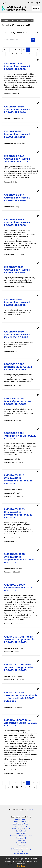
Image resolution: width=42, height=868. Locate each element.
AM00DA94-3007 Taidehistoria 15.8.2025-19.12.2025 (18, 588)
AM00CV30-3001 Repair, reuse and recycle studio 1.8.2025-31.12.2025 (19, 639)
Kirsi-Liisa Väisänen (18, 624)
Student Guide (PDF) (21, 822)
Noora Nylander (17, 707)
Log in (38, 3)
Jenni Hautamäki (17, 490)
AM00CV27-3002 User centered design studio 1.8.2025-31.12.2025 (18, 667)
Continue (21, 866)
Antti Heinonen (17, 319)
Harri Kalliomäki (17, 648)
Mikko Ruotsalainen (18, 143)
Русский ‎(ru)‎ (21, 845)
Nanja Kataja (16, 493)
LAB (12, 20)
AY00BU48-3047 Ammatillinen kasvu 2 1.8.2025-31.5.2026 (17, 198)
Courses (5, 20)
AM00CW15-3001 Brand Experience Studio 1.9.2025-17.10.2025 (21, 723)
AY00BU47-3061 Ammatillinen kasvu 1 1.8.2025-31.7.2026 (17, 302)
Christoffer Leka (17, 538)
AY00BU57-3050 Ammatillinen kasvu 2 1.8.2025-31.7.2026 (17, 66)
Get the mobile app (21, 854)
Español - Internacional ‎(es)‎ (21, 836)
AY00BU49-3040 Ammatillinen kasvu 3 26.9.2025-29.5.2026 (17, 159)
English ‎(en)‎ (21, 831)
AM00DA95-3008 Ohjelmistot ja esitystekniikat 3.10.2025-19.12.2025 (19, 558)
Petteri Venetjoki (17, 254)
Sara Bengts (16, 207)
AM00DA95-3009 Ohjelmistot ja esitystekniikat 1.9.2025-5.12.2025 (18, 513)
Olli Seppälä (16, 572)
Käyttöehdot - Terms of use (15, 862)
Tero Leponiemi (17, 496)
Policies (21, 851)
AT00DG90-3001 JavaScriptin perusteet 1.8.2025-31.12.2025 (18, 401)
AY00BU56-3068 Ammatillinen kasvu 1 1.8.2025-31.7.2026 (17, 109)
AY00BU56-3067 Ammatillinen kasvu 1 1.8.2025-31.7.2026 (17, 134)
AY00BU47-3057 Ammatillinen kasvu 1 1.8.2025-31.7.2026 (17, 270)
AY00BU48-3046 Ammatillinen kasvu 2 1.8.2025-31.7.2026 (17, 222)
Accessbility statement (21, 829)
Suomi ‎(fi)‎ (21, 840)
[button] (4, 3)
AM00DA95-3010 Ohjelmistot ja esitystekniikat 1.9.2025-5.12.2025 (18, 479)
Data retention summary (21, 849)
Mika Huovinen (17, 569)
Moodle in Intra (21, 826)
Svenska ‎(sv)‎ (21, 843)
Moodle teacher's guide (21, 824)
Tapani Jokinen (17, 676)
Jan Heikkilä (16, 459)
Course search (21, 819)
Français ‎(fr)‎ (21, 838)
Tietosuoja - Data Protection (27, 862)
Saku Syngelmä (17, 462)
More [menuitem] (35, 8)
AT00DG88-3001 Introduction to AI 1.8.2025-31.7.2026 (20, 436)
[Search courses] (17, 40)
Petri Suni (15, 182)
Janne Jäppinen (17, 118)
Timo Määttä (16, 94)
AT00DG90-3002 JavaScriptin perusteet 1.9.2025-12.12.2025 (18, 367)
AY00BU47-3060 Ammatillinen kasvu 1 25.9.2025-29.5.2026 (17, 334)
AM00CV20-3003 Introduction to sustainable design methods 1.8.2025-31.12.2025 (21, 697)
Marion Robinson (17, 773)
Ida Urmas (15, 652)
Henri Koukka (16, 386)
